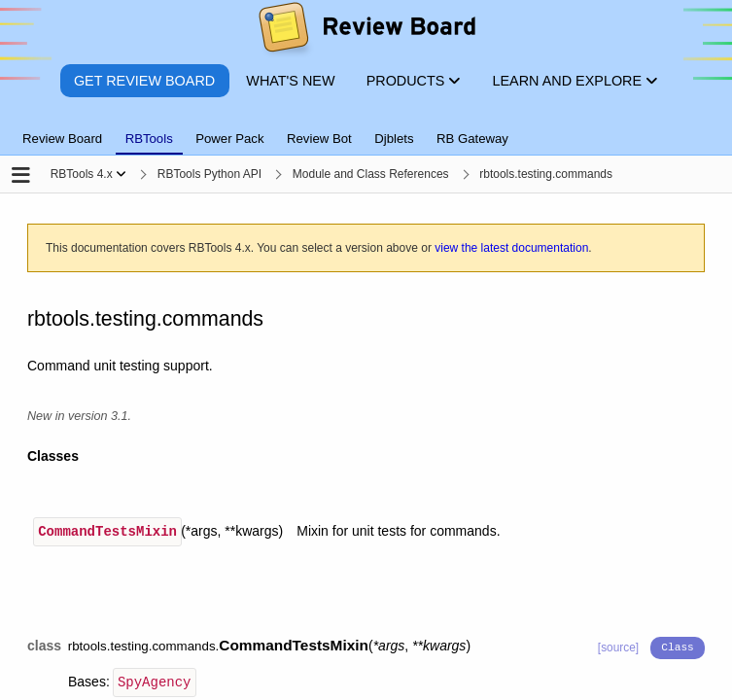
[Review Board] (366, 32)
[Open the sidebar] (21, 176)
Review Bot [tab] (319, 139)
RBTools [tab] (149, 139)
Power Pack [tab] (229, 139)
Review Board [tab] (62, 139)
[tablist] (366, 127)
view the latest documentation (511, 248)
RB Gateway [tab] (472, 139)
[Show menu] (121, 174)
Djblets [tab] (394, 139)
